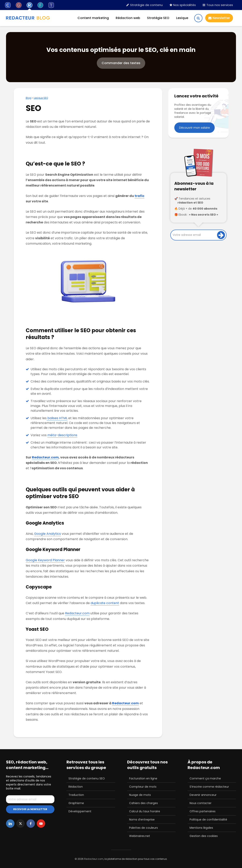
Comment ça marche (205, 778)
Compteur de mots (143, 787)
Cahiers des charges (143, 803)
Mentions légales (201, 828)
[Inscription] (221, 235)
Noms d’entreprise (142, 820)
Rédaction (76, 787)
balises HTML (57, 418)
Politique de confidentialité (208, 820)
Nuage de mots (140, 795)
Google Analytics (47, 534)
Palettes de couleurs (143, 828)
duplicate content (105, 603)
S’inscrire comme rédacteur (209, 787)
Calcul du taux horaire (145, 811)
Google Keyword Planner (45, 560)
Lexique (182, 18)
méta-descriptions (62, 435)
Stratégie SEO (158, 18)
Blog (29, 98)
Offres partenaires (203, 811)
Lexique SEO (41, 98)
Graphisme (76, 803)
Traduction (76, 795)
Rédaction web (128, 18)
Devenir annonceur (203, 795)
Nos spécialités (183, 5)
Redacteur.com (45, 457)
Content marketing (93, 18)
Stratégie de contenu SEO (87, 778)
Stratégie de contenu (144, 5)
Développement (80, 811)
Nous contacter (201, 803)
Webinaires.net (140, 836)
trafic (139, 196)
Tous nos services (218, 5)
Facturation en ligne (143, 778)
